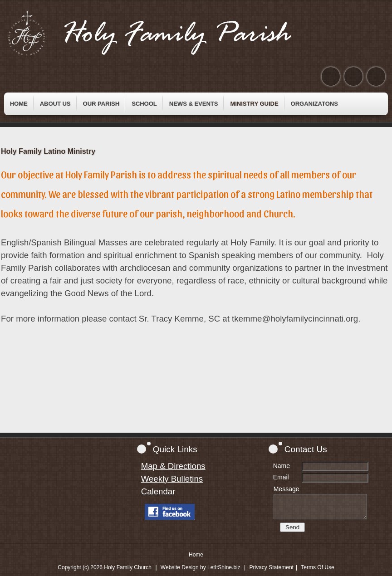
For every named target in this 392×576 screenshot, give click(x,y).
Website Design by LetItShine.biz (201, 567)
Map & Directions (173, 466)
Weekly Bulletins (172, 479)
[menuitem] (19, 104)
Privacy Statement (272, 567)
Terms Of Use (317, 567)
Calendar (158, 491)
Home (196, 555)
